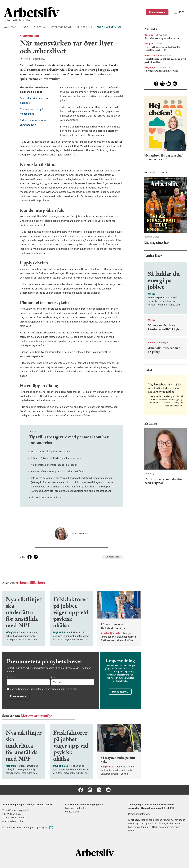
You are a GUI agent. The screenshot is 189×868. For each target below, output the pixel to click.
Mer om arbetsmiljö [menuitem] (109, 27)
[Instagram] (162, 84)
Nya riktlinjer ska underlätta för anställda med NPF (162, 48)
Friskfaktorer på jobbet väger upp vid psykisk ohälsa (165, 60)
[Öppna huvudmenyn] (179, 12)
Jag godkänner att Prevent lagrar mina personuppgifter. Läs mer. (44, 689)
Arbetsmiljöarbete (30, 36)
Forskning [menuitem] (39, 27)
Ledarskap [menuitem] (10, 27)
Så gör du (149, 35)
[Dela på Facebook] (30, 557)
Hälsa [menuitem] (25, 27)
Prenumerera (157, 12)
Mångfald (149, 44)
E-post (11, 678)
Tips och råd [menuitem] (84, 27)
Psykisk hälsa (151, 56)
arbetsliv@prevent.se (13, 821)
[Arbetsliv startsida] (95, 852)
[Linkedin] (169, 84)
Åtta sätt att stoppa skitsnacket (162, 38)
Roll (53, 678)
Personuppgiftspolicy (139, 814)
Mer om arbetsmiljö (37, 716)
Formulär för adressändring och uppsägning (28, 828)
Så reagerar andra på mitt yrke (161, 71)
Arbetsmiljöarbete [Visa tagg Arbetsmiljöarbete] (113, 557)
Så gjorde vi (150, 67)
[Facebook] (156, 84)
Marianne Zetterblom (76, 808)
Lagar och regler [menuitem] (61, 27)
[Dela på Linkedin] (36, 557)
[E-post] (175, 84)
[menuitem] (72, 12)
